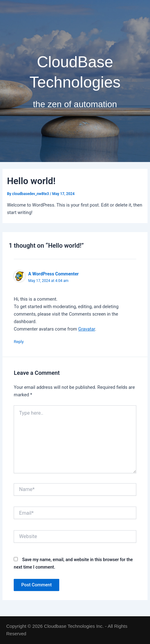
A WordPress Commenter (53, 274)
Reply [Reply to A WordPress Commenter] (19, 342)
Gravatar (87, 329)
